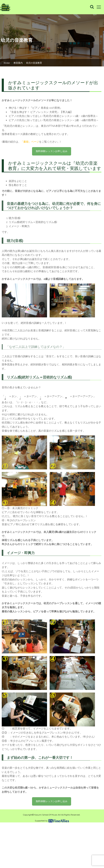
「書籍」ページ (32, 154)
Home (7, 62)
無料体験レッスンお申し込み (52, 163)
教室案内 (18, 62)
